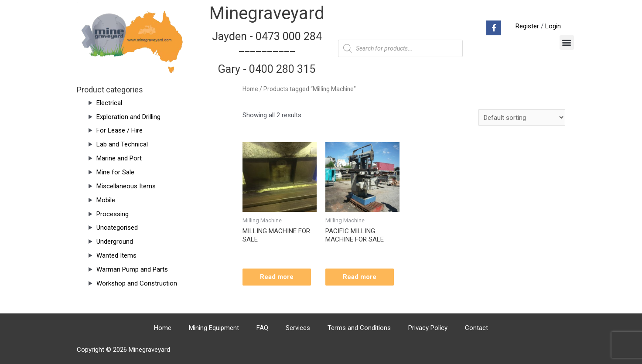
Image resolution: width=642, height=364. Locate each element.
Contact (476, 328)
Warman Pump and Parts (132, 269)
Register (527, 26)
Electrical (109, 103)
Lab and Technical (122, 144)
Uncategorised (117, 228)
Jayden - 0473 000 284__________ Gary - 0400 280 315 (267, 53)
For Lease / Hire (120, 130)
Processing (113, 214)
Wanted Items (116, 255)
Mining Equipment (214, 328)
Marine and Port (119, 158)
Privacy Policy (428, 328)
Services (298, 328)
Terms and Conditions (359, 328)
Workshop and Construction (137, 283)
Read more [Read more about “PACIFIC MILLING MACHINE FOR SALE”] (360, 277)
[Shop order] (522, 117)
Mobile (106, 200)
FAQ (262, 328)
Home (250, 89)
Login (553, 26)
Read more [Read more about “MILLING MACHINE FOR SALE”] (277, 277)
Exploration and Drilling (128, 117)
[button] (567, 43)
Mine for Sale (115, 172)
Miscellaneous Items (126, 186)
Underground (115, 242)
